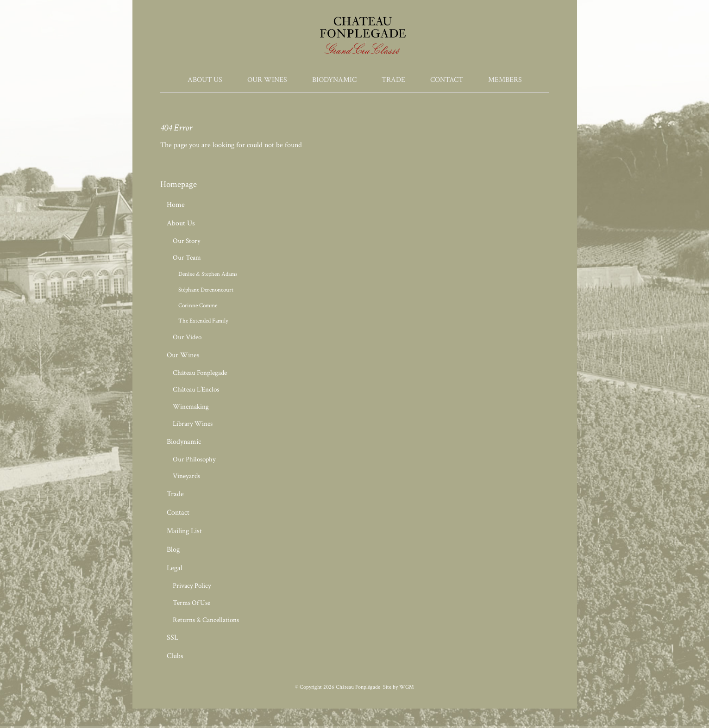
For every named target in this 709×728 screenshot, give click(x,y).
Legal (175, 568)
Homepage (179, 184)
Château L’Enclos (196, 389)
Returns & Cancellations (206, 620)
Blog (173, 550)
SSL (173, 638)
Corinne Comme (198, 305)
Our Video (187, 337)
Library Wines (193, 424)
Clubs (175, 656)
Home (176, 205)
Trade (393, 80)
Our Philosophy (194, 459)
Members (505, 80)
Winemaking (191, 407)
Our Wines (267, 80)
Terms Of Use (191, 603)
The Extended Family (203, 321)
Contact (447, 80)
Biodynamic (334, 80)
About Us (205, 80)
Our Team (187, 258)
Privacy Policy (192, 586)
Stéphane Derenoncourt (206, 290)
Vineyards (186, 476)
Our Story (187, 241)
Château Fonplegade (200, 373)
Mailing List (184, 531)
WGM (407, 687)
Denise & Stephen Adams (208, 274)
